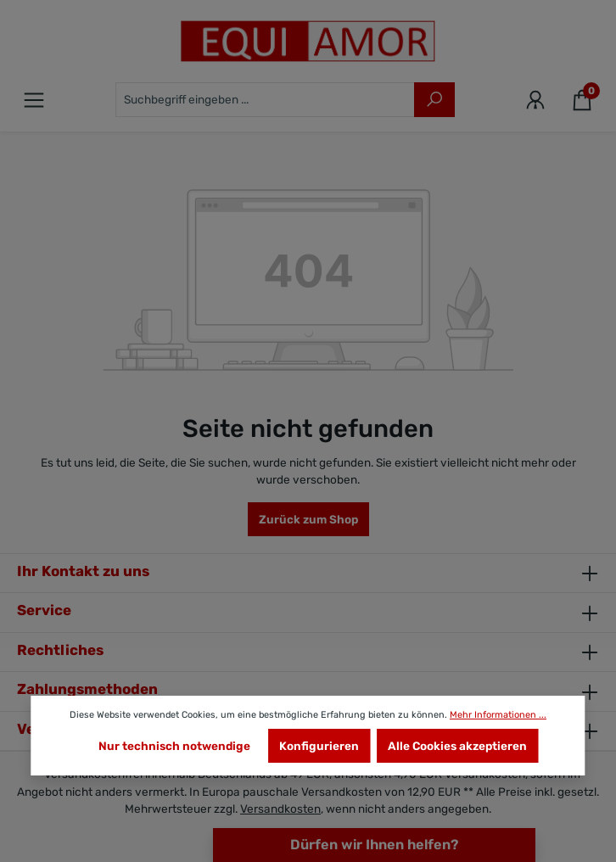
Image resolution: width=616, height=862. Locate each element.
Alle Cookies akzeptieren (457, 746)
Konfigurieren (319, 746)
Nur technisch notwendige (174, 746)
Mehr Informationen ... (498, 715)
